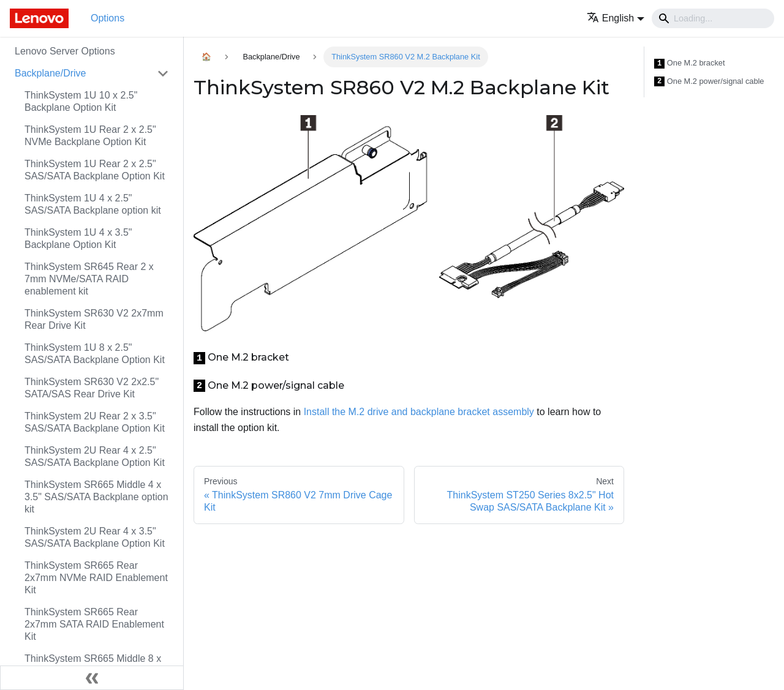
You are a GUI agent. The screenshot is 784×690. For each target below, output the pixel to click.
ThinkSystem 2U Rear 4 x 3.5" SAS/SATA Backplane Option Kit (95, 537)
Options (107, 18)
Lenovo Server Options (65, 51)
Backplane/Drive (51, 73)
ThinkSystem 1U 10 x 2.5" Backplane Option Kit (81, 101)
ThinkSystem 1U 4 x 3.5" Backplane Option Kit (78, 238)
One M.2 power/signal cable (709, 82)
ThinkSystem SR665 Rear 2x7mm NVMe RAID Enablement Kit (96, 578)
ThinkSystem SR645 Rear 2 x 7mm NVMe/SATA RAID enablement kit (89, 279)
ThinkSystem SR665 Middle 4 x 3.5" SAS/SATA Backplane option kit (96, 497)
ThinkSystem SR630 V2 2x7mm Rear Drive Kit (94, 319)
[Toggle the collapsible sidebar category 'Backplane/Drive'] (163, 73)
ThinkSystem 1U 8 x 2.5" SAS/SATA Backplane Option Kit (95, 354)
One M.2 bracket (689, 63)
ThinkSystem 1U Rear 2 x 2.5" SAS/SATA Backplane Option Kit (95, 170)
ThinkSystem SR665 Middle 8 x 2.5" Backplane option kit (93, 665)
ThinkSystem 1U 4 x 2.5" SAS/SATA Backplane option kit (93, 204)
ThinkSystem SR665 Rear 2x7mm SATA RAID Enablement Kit (94, 624)
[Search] (713, 18)
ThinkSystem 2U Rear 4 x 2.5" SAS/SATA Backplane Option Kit (95, 456)
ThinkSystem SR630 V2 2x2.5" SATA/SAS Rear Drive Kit (92, 388)
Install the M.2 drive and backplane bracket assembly (419, 412)
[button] (616, 18)
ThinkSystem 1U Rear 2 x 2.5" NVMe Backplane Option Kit (90, 136)
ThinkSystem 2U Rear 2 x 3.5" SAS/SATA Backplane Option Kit (95, 422)
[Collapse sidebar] (92, 678)
